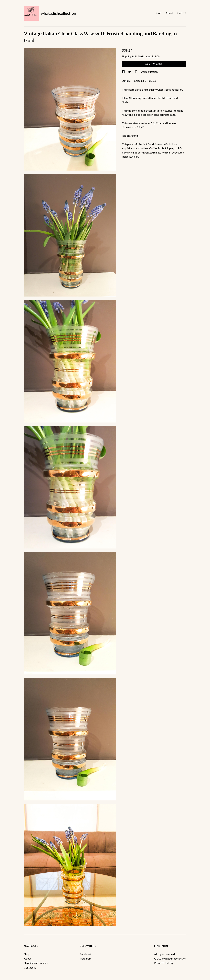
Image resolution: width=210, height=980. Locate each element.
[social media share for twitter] (130, 72)
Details (126, 81)
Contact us (30, 967)
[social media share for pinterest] (136, 72)
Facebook (86, 954)
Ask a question (149, 72)
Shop (158, 13)
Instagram (86, 958)
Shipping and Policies (36, 963)
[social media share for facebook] (123, 72)
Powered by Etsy (164, 963)
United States (143, 56)
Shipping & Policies (145, 81)
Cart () (182, 13)
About (169, 13)
